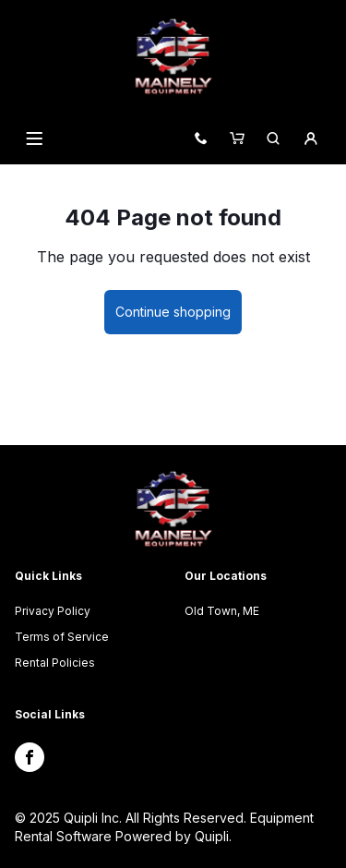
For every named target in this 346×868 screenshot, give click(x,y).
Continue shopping (173, 312)
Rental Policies (55, 663)
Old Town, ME (222, 611)
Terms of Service (62, 637)
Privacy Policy (53, 611)
